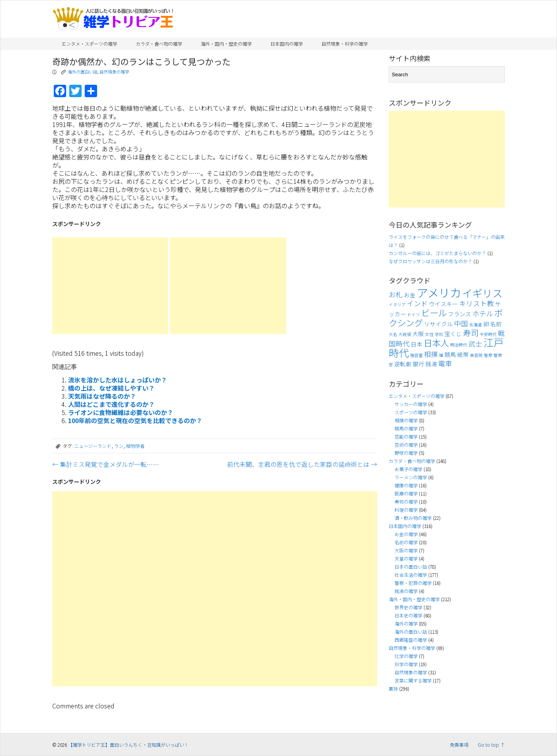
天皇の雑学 (406, 558)
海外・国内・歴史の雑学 (226, 44)
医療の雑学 (406, 493)
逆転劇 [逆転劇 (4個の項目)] (403, 364)
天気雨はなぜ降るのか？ (102, 396)
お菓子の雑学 (408, 469)
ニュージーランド (93, 446)
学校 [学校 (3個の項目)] (439, 334)
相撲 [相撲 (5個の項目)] (431, 354)
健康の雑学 (406, 485)
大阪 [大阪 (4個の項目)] (418, 333)
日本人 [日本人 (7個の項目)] (436, 343)
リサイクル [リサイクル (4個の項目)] (438, 324)
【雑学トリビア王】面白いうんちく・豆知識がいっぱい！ (128, 745)
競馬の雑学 (406, 428)
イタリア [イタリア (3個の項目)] (397, 304)
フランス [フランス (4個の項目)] (460, 314)
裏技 (393, 688)
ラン (119, 446)
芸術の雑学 (406, 445)
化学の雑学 (406, 656)
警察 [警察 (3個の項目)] (488, 355)
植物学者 (135, 446)
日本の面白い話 (411, 567)
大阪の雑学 (406, 550)
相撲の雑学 (406, 420)
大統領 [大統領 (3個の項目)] (405, 334)
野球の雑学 (406, 453)
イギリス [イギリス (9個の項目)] (482, 293)
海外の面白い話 (83, 72)
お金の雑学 (406, 534)
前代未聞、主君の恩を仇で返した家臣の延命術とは (302, 464)
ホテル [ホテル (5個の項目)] (483, 313)
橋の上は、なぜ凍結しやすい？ (111, 388)
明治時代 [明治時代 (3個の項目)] (459, 345)
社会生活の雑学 (411, 575)
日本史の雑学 (408, 615)
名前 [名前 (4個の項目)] (496, 324)
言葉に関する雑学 (413, 680)
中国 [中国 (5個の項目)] (461, 323)
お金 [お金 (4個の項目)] (410, 295)
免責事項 (459, 745)
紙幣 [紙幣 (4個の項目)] (463, 354)
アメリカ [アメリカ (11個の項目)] (439, 292)
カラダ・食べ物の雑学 (159, 44)
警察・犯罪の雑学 (413, 583)
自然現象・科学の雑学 (345, 44)
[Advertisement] (110, 286)
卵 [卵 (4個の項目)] (486, 324)
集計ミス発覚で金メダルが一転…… (106, 464)
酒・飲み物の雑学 (413, 518)
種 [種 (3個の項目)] (441, 355)
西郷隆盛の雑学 (411, 640)
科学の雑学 (406, 664)
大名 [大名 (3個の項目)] (393, 334)
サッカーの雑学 (411, 404)
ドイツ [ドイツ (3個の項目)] (414, 315)
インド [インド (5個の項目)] (417, 303)
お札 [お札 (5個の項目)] (396, 294)
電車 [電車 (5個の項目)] (445, 363)
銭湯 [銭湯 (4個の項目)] (431, 364)
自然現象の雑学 (114, 72)
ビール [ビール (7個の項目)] (434, 312)
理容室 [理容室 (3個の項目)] (416, 355)
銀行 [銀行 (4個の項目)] (419, 364)
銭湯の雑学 (406, 591)
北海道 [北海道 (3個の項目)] (476, 325)
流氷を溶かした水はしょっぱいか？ (118, 380)
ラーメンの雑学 (411, 477)
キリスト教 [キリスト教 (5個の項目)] (477, 303)
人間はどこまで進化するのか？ (111, 404)
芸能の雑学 (406, 436)
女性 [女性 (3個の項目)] (429, 334)
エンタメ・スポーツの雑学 (89, 44)
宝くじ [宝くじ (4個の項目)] (453, 333)
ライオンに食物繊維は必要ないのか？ (121, 412)
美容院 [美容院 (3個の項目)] (476, 355)
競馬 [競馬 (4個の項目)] (450, 354)
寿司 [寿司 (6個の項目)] (471, 333)
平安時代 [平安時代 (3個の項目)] (488, 334)
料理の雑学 (406, 510)
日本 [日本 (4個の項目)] (417, 344)
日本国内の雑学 (287, 44)
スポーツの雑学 (411, 412)
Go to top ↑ (491, 745)
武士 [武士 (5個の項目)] (475, 344)
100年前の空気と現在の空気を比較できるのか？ (135, 420)
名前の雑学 (406, 542)
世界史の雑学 (408, 607)
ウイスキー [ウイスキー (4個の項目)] (443, 304)
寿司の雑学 (406, 501)
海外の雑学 (406, 623)
